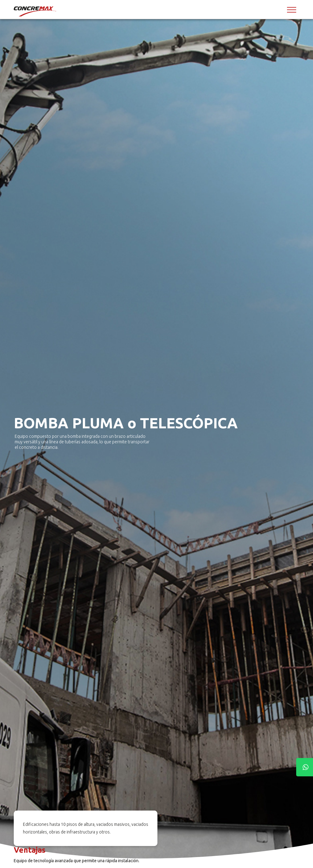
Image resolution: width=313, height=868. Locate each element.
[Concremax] (35, 11)
